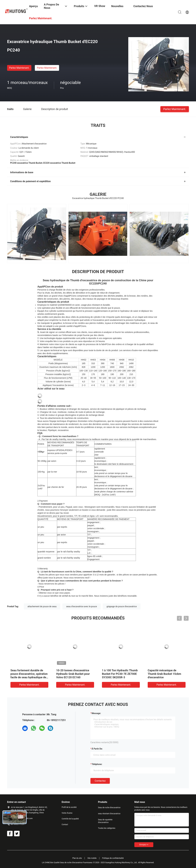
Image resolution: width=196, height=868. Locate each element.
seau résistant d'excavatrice (109, 814)
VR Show (100, 6)
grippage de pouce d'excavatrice (122, 606)
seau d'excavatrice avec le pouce (82, 606)
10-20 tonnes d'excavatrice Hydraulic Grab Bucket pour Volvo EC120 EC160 (73, 674)
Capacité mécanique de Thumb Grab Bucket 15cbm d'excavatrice (164, 674)
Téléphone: (97, 764)
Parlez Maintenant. (19, 68)
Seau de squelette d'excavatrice (105, 821)
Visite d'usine (67, 813)
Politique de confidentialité (113, 858)
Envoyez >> (144, 845)
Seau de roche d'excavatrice (109, 808)
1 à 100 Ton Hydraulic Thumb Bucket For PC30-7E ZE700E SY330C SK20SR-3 (120, 674)
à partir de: (97, 749)
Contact (65, 825)
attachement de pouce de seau (42, 606)
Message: (96, 713)
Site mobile (92, 858)
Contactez (100, 781)
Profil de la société (69, 807)
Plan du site (77, 858)
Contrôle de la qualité (70, 819)
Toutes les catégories (107, 828)
